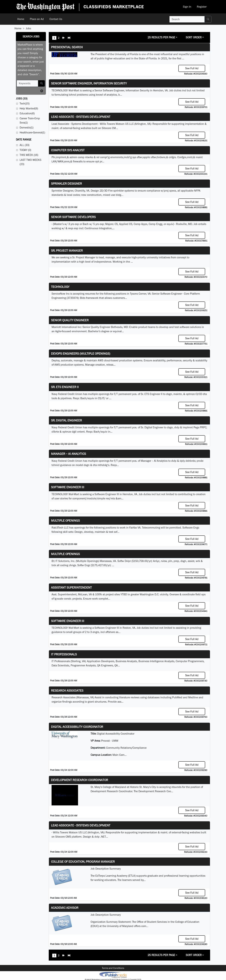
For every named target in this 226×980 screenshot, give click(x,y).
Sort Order (194, 37)
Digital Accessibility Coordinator (77, 727)
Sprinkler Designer (66, 184)
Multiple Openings (65, 520)
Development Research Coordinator (80, 780)
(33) (22, 99)
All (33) (24, 145)
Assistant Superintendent (71, 587)
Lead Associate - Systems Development (81, 117)
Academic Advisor (65, 908)
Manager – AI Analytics (69, 454)
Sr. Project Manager (67, 250)
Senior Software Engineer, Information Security (89, 83)
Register (202, 7)
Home (21, 19)
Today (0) (25, 150)
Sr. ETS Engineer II (65, 387)
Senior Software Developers (73, 217)
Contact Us (56, 19)
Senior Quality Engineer (70, 320)
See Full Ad (192, 68)
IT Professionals (64, 654)
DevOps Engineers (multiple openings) (81, 353)
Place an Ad (37, 19)
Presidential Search (67, 47)
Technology (60, 287)
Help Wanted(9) (29, 108)
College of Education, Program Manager (83, 862)
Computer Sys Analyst (68, 150)
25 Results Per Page (161, 37)
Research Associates (67, 690)
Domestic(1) (26, 127)
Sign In (187, 7)
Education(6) (27, 113)
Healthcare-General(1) (32, 132)
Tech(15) (25, 103)
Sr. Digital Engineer (66, 420)
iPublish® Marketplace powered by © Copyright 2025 (113, 975)
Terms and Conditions (113, 968)
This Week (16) (29, 155)
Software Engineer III (68, 487)
